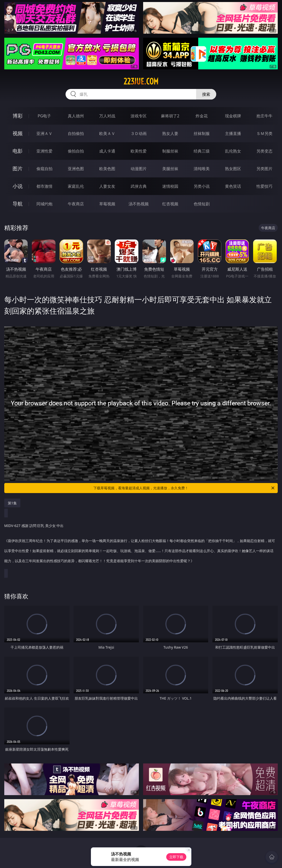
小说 (18, 186)
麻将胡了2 (170, 116)
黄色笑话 (233, 186)
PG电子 (44, 116)
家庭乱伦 (76, 186)
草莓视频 (107, 204)
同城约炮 (44, 204)
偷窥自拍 (44, 169)
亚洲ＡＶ (44, 133)
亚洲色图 (76, 169)
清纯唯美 (202, 169)
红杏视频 (170, 204)
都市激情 (44, 186)
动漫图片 (139, 169)
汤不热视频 (139, 204)
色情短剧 (202, 204)
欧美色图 (107, 169)
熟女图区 (233, 169)
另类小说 (202, 186)
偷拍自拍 (76, 151)
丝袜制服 (202, 133)
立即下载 (176, 857)
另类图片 (264, 169)
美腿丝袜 (170, 169)
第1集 (12, 503)
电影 (18, 151)
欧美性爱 (139, 151)
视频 (18, 133)
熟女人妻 (170, 133)
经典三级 (202, 151)
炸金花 (202, 116)
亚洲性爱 (44, 151)
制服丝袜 (170, 151)
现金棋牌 (233, 116)
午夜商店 (76, 204)
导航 (18, 204)
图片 (18, 168)
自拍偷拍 (76, 133)
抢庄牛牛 (264, 116)
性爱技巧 (264, 186)
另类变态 (264, 151)
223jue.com (141, 81)
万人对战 (107, 116)
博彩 (18, 116)
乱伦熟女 (233, 151)
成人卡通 (107, 151)
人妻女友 (107, 186)
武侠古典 (139, 186)
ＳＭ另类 (264, 133)
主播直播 (233, 133)
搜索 (206, 94)
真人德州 (76, 116)
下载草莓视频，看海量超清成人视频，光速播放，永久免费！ (184, 488)
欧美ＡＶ (107, 133)
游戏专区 (139, 116)
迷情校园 (170, 186)
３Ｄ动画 (139, 133)
